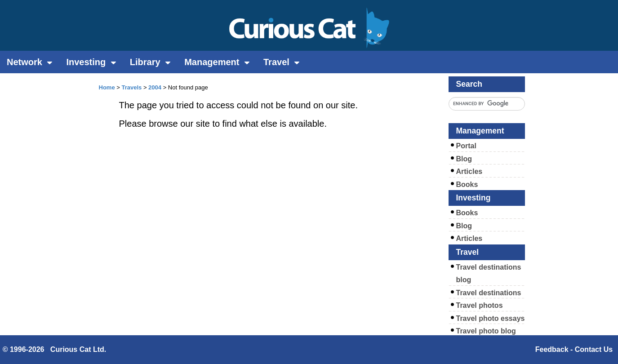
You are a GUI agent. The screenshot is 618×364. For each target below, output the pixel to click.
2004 (155, 87)
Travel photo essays (491, 318)
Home (107, 87)
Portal (466, 146)
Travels (131, 87)
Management (217, 62)
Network (30, 62)
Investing (91, 62)
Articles (469, 171)
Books (467, 184)
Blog (464, 159)
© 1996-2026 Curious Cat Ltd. (55, 349)
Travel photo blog (486, 331)
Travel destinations (489, 293)
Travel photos (480, 305)
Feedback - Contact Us (574, 349)
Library (150, 62)
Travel (282, 62)
